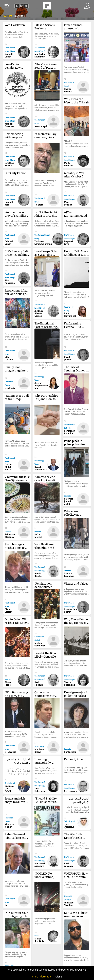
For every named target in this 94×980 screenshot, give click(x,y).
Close (59, 976)
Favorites (19, 16)
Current (8, 16)
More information (42, 976)
